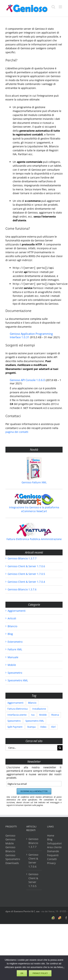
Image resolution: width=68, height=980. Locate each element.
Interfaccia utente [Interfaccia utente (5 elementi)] (17, 714)
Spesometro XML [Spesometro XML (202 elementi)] (35, 720)
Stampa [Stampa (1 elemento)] (31, 726)
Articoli (12, 618)
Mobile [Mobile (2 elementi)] (43, 714)
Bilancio (12, 625)
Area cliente (54, 846)
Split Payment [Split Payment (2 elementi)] (15, 726)
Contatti (52, 858)
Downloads (12, 862)
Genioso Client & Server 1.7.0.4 (26, 581)
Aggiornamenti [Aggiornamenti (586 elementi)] (15, 702)
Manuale (13, 656)
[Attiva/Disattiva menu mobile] (61, 7)
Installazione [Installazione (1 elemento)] (39, 708)
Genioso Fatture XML (34, 482)
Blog (10, 633)
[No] (63, 968)
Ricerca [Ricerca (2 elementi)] (55, 714)
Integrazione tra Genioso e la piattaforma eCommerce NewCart (34, 509)
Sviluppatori (54, 843)
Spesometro (15, 672)
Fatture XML (15, 649)
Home (51, 835)
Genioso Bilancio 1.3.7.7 (22, 558)
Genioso (10, 835)
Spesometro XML (18, 680)
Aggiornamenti (17, 610)
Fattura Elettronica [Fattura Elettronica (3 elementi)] (17, 708)
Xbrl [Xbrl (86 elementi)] (53, 726)
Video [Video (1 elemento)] (43, 726)
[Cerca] (60, 747)
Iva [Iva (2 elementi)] (33, 714)
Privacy (51, 862)
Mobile (12, 664)
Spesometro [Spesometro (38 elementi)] (14, 720)
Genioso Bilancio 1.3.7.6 (22, 589)
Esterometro (15, 641)
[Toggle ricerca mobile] (53, 7)
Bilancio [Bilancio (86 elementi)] (32, 702)
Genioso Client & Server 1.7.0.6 (26, 565)
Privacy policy (40, 973)
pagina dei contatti (17, 431)
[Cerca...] (31, 747)
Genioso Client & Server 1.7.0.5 (26, 573)
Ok (22, 973)
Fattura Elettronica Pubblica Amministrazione (34, 538)
